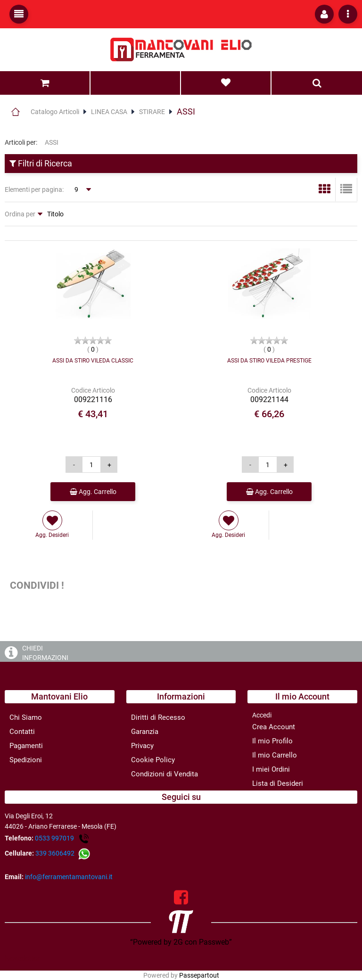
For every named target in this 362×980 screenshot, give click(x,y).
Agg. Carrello (93, 492)
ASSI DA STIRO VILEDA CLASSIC (93, 361)
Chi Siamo (26, 717)
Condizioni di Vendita (165, 774)
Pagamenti (26, 746)
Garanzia (145, 732)
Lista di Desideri (278, 783)
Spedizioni (26, 760)
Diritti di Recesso (158, 717)
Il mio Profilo (272, 741)
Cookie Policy (153, 760)
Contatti (22, 732)
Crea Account (274, 727)
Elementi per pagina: (34, 189)
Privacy (142, 746)
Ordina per (20, 214)
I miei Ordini (271, 769)
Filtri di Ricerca (41, 163)
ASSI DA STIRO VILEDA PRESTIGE (269, 361)
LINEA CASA (109, 112)
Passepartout (199, 975)
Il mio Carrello (275, 755)
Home (15, 112)
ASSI (186, 111)
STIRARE (152, 112)
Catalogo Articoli (55, 112)
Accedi (262, 715)
